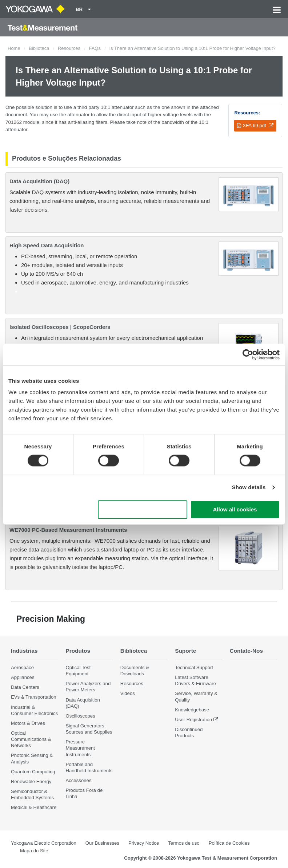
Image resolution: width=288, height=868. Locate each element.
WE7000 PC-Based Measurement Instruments (68, 530)
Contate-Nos (247, 651)
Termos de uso (184, 843)
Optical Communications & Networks (31, 739)
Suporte (185, 651)
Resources (69, 48)
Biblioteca (39, 48)
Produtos (78, 651)
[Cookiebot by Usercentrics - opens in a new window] (248, 354)
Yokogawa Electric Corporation (44, 843)
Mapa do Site (34, 851)
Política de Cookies (229, 843)
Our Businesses (102, 843)
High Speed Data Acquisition (47, 245)
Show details (249, 488)
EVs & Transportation (34, 697)
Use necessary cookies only (143, 509)
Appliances (23, 677)
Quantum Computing (33, 772)
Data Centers (25, 687)
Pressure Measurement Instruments (80, 748)
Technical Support (194, 667)
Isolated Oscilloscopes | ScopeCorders (60, 327)
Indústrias (24, 651)
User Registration (193, 720)
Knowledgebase (192, 710)
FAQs (95, 48)
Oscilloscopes (80, 716)
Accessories (78, 780)
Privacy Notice (144, 843)
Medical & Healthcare (34, 807)
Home (14, 48)
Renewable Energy (31, 781)
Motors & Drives (28, 723)
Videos (128, 693)
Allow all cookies (235, 509)
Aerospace (22, 667)
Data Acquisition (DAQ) (39, 181)
